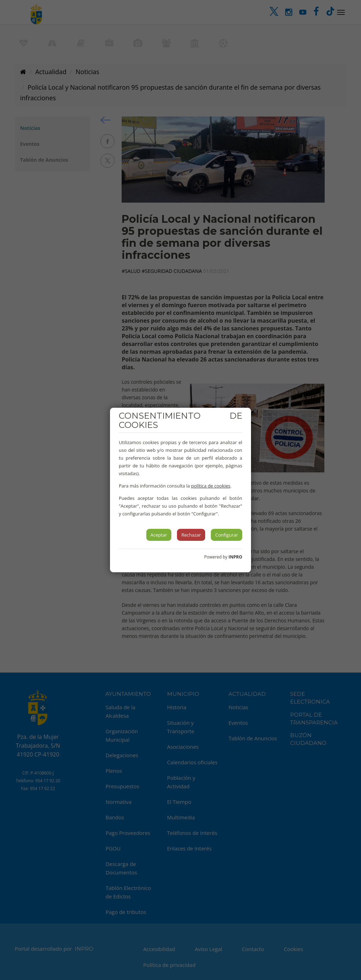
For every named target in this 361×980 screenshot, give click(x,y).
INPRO (235, 557)
